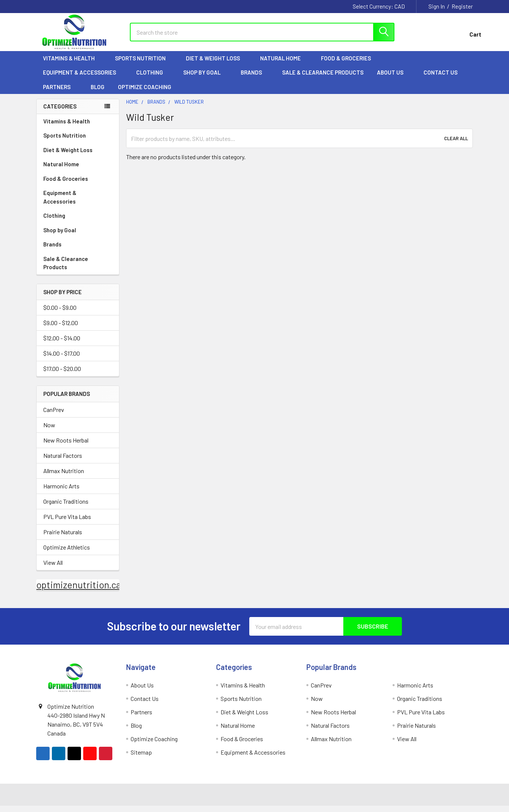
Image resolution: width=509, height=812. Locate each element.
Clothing (153, 79)
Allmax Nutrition (64, 477)
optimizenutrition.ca (79, 591)
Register (462, 6)
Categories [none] (60, 113)
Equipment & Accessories (83, 79)
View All (53, 569)
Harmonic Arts (61, 492)
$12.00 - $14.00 (62, 345)
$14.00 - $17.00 (62, 360)
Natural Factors (63, 462)
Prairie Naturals (63, 538)
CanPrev (54, 416)
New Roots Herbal (66, 446)
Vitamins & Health (72, 64)
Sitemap (141, 759)
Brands (255, 79)
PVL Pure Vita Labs (67, 523)
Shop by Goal (205, 79)
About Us (394, 79)
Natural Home (284, 64)
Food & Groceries (349, 64)
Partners (60, 93)
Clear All (456, 145)
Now (49, 431)
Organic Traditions (66, 508)
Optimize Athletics (67, 553)
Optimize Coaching (145, 93)
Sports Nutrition (144, 64)
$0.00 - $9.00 (60, 314)
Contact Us (441, 79)
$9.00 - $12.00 (61, 329)
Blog (98, 93)
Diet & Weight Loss (216, 64)
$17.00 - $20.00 (62, 375)
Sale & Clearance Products (323, 79)
